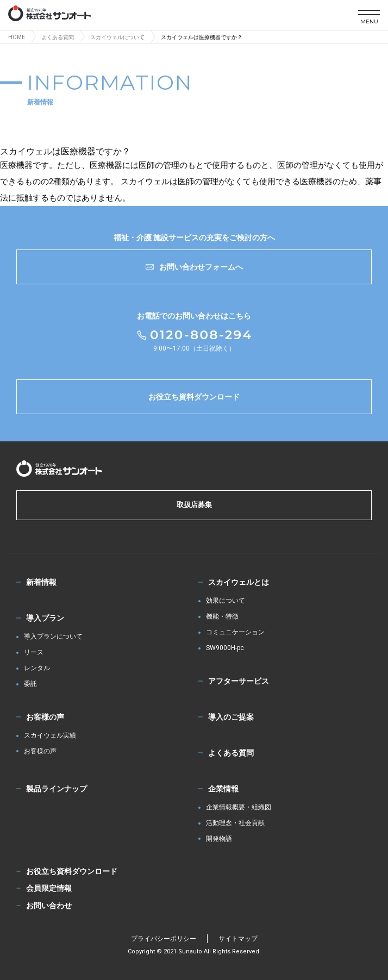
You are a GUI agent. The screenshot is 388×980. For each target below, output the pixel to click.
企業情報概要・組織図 (239, 807)
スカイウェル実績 (50, 736)
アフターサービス (239, 681)
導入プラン (45, 618)
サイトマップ (238, 939)
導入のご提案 (231, 717)
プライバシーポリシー (164, 939)
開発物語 (219, 839)
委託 (30, 684)
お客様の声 (45, 717)
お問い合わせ (49, 906)
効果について (226, 601)
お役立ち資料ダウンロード (194, 397)
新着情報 (41, 582)
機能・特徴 (222, 617)
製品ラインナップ (57, 789)
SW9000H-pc (225, 648)
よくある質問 (231, 753)
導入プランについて (53, 637)
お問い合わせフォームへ (194, 267)
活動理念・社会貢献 (235, 823)
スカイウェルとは (239, 582)
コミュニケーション (235, 632)
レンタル (37, 668)
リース (34, 653)
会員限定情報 (49, 888)
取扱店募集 (194, 505)
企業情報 (223, 789)
